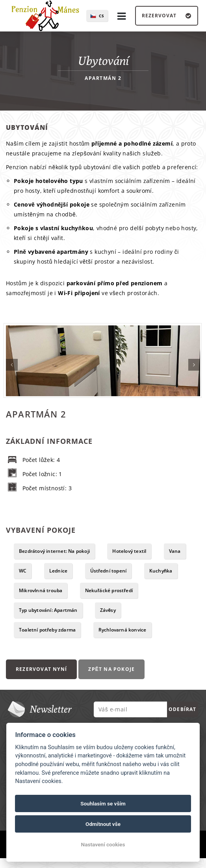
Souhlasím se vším (103, 803)
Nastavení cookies (103, 844)
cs (102, 16)
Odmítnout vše (103, 824)
